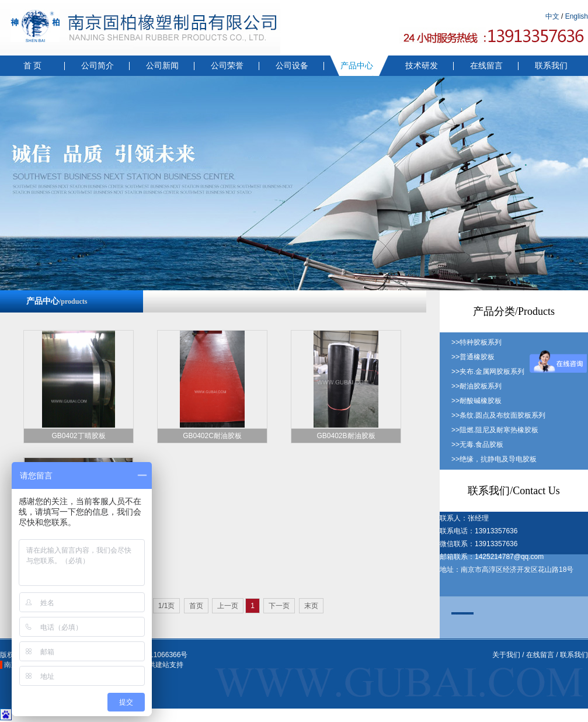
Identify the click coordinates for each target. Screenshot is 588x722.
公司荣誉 (227, 66)
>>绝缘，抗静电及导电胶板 (494, 459)
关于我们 (506, 655)
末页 (311, 606)
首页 (196, 606)
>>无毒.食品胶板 (477, 445)
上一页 (228, 606)
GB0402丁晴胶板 (78, 436)
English (577, 16)
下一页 (279, 606)
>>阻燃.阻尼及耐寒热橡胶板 (495, 430)
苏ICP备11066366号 (156, 655)
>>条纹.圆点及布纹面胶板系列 (498, 415)
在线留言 (486, 66)
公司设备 (292, 66)
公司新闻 (162, 66)
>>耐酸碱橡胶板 (476, 401)
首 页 (33, 66)
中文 (552, 16)
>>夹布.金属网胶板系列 (488, 372)
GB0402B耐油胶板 (346, 436)
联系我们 (551, 66)
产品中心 (357, 66)
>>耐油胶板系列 (476, 386)
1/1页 (167, 606)
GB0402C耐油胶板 (212, 436)
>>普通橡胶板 (473, 357)
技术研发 (422, 66)
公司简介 (98, 66)
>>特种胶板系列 (476, 342)
